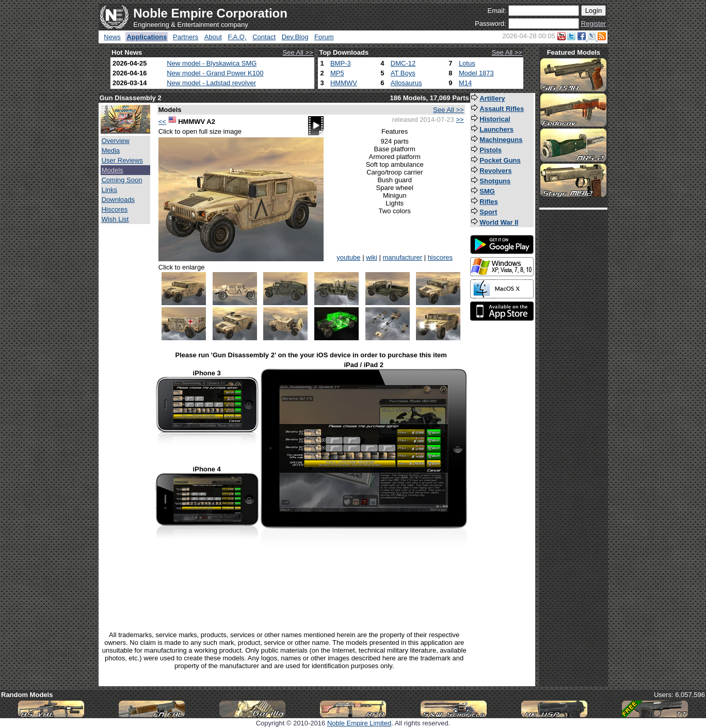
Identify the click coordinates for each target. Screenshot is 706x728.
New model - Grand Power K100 (215, 73)
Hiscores (115, 209)
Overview (116, 141)
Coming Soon (122, 180)
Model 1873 (476, 73)
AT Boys (403, 73)
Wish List (115, 219)
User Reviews (122, 160)
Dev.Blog (295, 37)
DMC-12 (403, 63)
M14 (465, 83)
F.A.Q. (237, 37)
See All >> (298, 52)
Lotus (467, 63)
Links (109, 190)
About (213, 37)
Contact (264, 37)
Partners (186, 37)
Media (111, 151)
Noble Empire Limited (359, 723)
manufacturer (402, 257)
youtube (348, 257)
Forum (324, 37)
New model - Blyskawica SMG (212, 63)
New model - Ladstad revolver (211, 83)
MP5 (337, 73)
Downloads (118, 200)
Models (113, 170)
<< (162, 122)
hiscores (440, 257)
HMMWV (344, 83)
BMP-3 (341, 63)
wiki (372, 257)
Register (593, 23)
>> (460, 120)
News (112, 37)
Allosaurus (406, 83)
